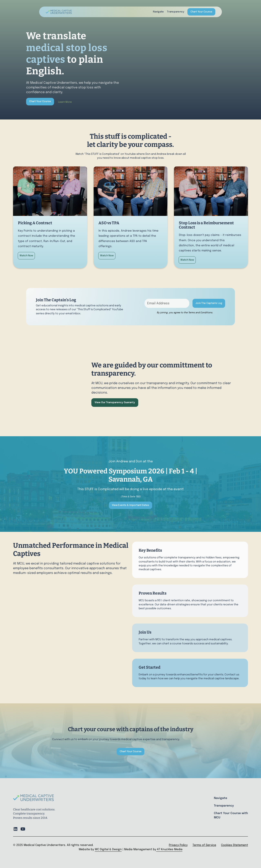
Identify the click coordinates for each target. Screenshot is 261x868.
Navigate (158, 12)
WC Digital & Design (108, 849)
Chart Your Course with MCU (231, 815)
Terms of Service (204, 845)
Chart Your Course (201, 12)
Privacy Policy (178, 845)
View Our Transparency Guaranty (115, 403)
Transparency (176, 12)
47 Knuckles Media (169, 849)
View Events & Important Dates (130, 505)
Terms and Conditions (200, 313)
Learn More (65, 102)
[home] (59, 12)
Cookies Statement (234, 845)
